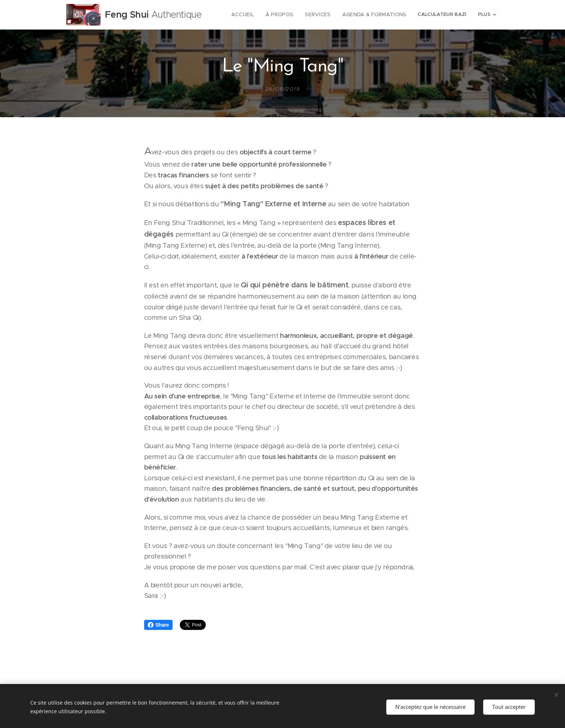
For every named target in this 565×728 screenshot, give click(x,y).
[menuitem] (253, 15)
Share (158, 625)
